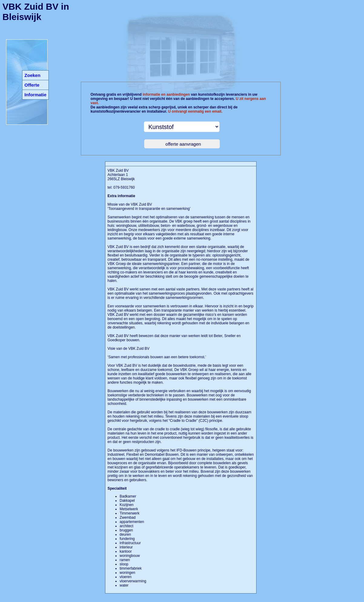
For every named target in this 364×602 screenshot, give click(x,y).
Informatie (36, 95)
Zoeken (33, 75)
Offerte (32, 85)
